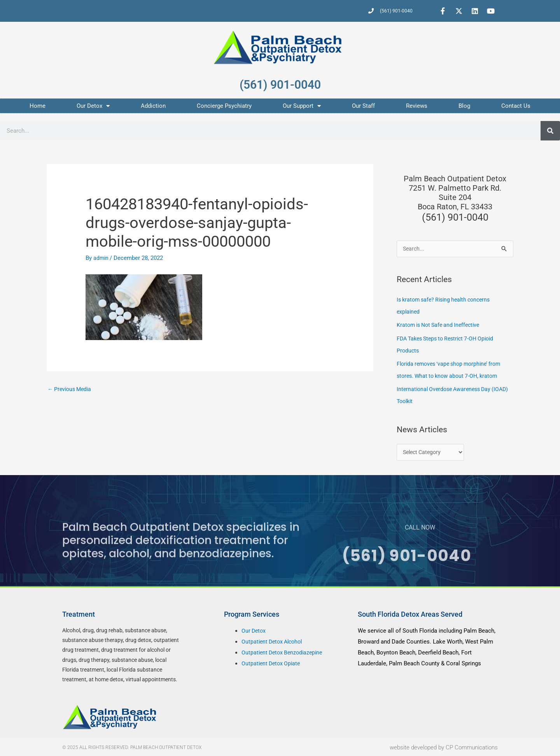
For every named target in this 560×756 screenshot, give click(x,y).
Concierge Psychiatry (224, 106)
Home (38, 106)
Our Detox (93, 106)
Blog (464, 106)
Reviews (417, 106)
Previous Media (71, 389)
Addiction (153, 106)
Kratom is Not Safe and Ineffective (441, 325)
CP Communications (472, 746)
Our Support (302, 106)
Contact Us (516, 106)
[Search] (550, 131)
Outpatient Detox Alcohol (274, 640)
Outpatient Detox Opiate (272, 662)
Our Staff (363, 106)
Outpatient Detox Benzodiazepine (284, 651)
